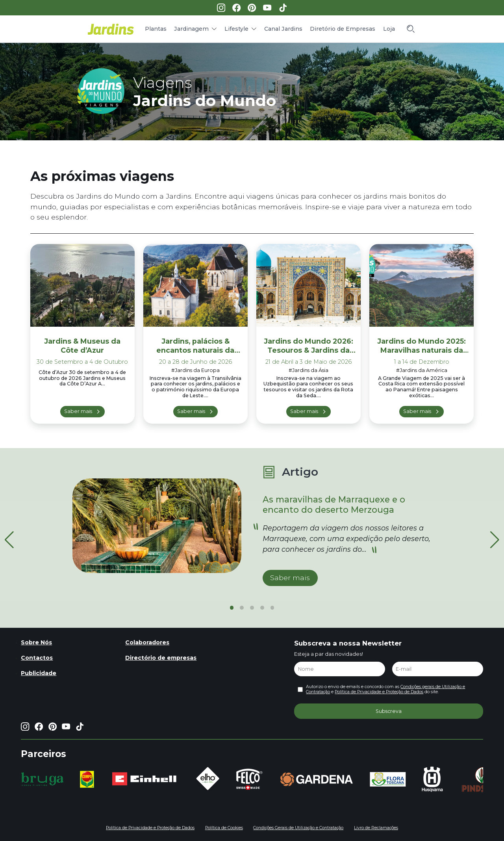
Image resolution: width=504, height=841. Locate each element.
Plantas (156, 29)
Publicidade (39, 673)
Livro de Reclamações (376, 828)
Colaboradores (147, 642)
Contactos (37, 658)
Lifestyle (236, 29)
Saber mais (78, 411)
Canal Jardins (283, 29)
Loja (389, 29)
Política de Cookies (224, 828)
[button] (495, 540)
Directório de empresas (161, 658)
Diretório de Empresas (343, 29)
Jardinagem (191, 29)
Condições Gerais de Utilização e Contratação (298, 828)
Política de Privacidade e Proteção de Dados (379, 692)
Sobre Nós (36, 642)
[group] (42, 779)
